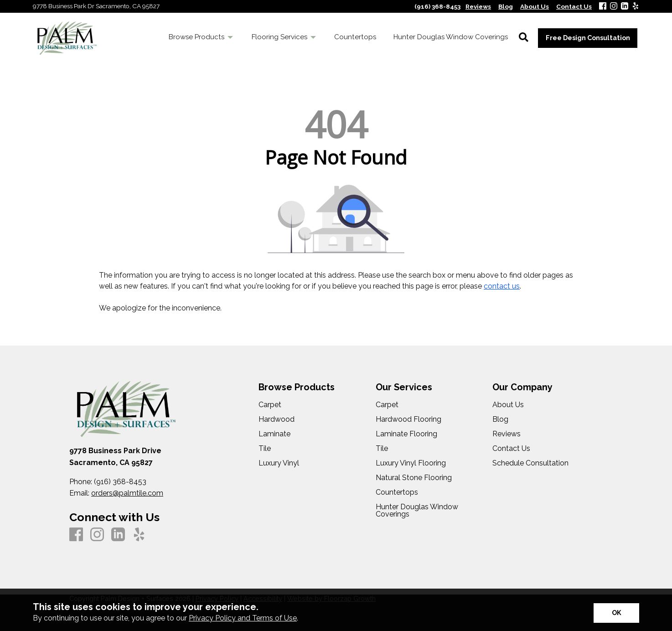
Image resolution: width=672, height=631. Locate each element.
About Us (508, 405)
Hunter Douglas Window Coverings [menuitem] (451, 37)
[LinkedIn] (625, 7)
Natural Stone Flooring (414, 478)
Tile (265, 449)
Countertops (397, 492)
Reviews (507, 434)
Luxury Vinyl (279, 463)
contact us (502, 286)
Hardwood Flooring (408, 419)
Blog (500, 419)
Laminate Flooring (406, 434)
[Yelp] (636, 7)
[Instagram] (614, 7)
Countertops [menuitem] (355, 37)
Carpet (270, 405)
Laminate (274, 434)
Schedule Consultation (530, 463)
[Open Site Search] (524, 38)
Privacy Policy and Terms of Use (243, 618)
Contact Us (511, 449)
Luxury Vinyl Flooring (411, 463)
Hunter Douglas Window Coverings (417, 511)
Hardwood (277, 419)
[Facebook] (603, 7)
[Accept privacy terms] (616, 613)
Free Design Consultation (588, 38)
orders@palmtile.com (127, 493)
